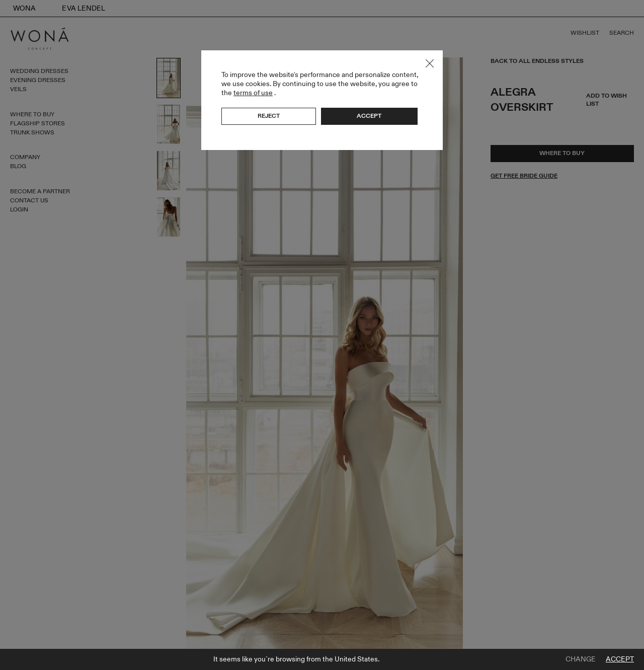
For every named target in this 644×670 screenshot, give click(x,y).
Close (430, 63)
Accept (620, 659)
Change (581, 659)
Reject (269, 116)
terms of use (253, 93)
